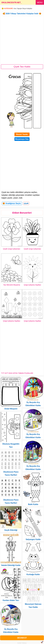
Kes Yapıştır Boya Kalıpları (23, 8)
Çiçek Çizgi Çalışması (12, 249)
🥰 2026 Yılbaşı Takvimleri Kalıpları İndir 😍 (22, 14)
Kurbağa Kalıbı (33, 574)
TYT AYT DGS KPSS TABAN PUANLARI (17, 373)
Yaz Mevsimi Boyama (12, 285)
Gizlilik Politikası (22, 643)
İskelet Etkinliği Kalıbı (11, 565)
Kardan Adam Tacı (11, 600)
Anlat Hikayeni (11, 409)
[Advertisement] (22, 40)
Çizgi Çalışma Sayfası (32, 285)
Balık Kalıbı (33, 504)
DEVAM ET (22, 638)
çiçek (26, 203)
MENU (40, 3)
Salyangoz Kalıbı (33, 539)
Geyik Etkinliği (11, 530)
